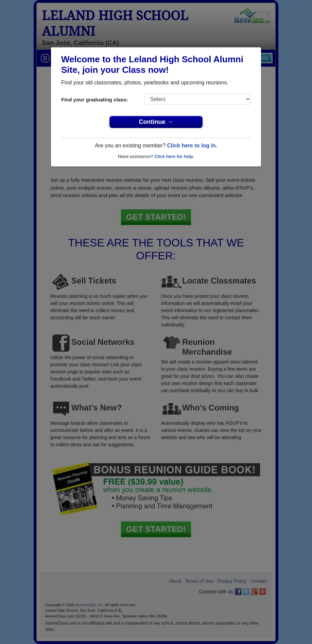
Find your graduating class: (95, 100)
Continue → (156, 122)
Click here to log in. (192, 146)
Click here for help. (174, 156)
